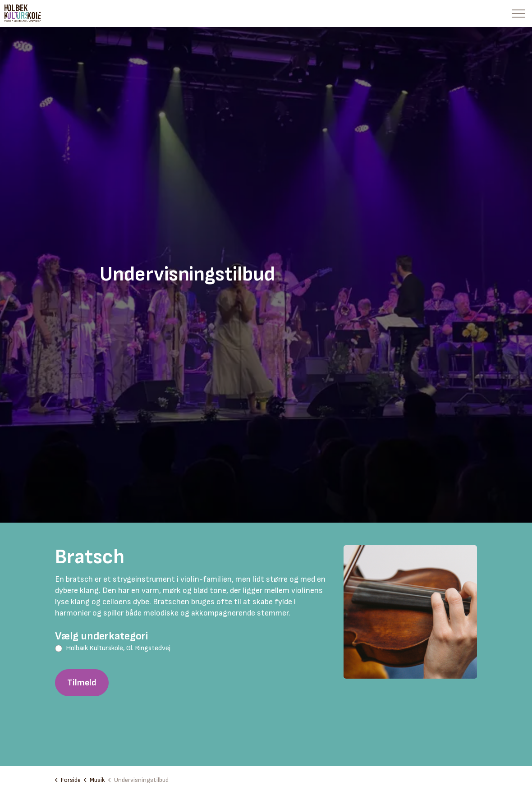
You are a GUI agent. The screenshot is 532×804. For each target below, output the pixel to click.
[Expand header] (518, 14)
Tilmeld (82, 683)
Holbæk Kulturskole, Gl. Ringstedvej (118, 648)
